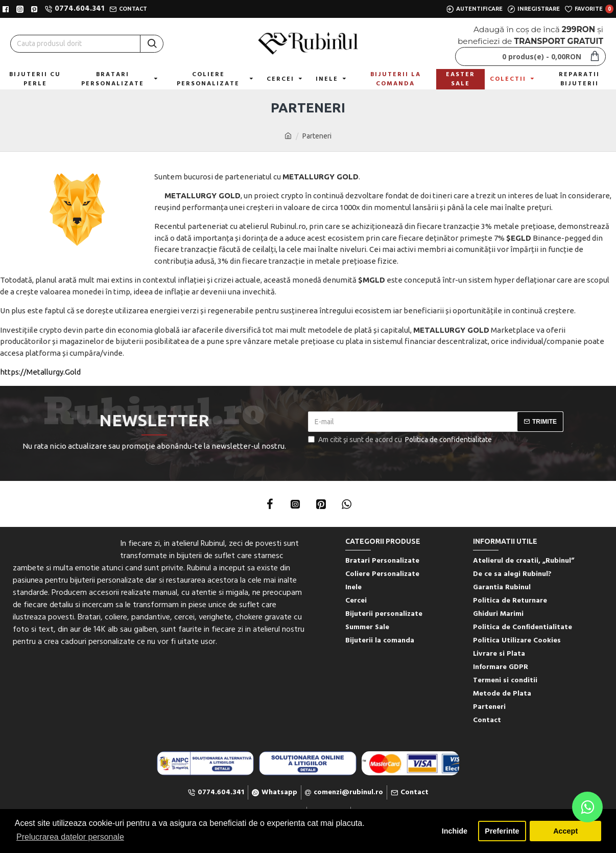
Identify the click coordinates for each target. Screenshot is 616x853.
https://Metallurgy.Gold (40, 372)
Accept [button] (565, 831)
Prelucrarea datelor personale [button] (70, 837)
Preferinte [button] (502, 831)
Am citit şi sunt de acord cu (401, 440)
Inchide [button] (455, 831)
